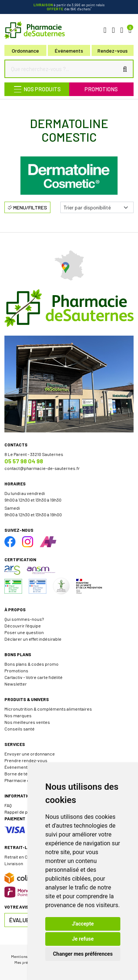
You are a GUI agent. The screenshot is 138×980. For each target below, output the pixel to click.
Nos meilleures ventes (27, 722)
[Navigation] (37, 89)
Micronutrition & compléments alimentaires (48, 709)
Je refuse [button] (83, 939)
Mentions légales (26, 956)
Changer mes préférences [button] (83, 954)
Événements (69, 51)
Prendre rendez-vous (26, 760)
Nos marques (18, 715)
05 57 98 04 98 (24, 461)
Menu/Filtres (27, 207)
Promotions (101, 89)
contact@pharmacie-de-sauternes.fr (42, 468)
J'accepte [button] (83, 924)
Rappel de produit (22, 812)
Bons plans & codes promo (31, 664)
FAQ (8, 805)
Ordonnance (25, 51)
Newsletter (16, 684)
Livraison (14, 863)
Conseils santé (20, 729)
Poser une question (24, 632)
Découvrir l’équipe (23, 626)
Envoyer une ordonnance (30, 754)
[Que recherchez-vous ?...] (63, 69)
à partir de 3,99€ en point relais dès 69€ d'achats (69, 7)
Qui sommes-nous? (24, 619)
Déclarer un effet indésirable (33, 639)
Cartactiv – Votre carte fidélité (33, 677)
